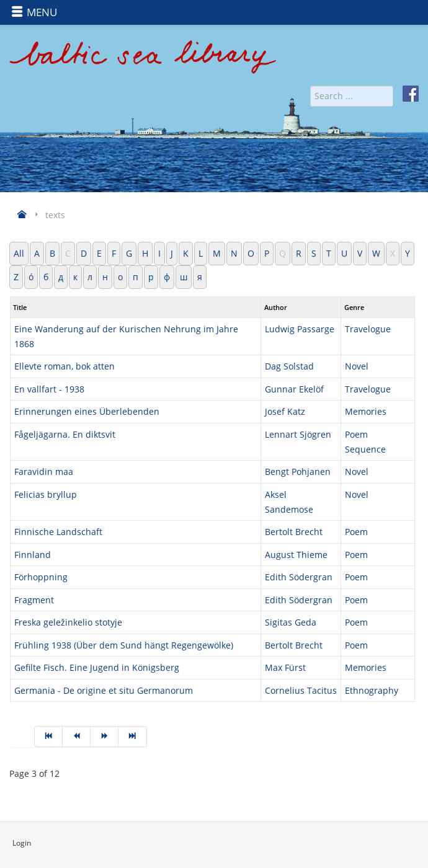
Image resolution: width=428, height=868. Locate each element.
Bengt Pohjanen (298, 472)
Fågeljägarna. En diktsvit (65, 434)
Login (22, 843)
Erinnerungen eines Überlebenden (87, 411)
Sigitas (280, 622)
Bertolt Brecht (294, 532)
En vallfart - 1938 (49, 389)
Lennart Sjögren (298, 434)
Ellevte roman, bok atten (65, 366)
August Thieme (296, 555)
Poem (356, 532)
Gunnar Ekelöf (294, 389)
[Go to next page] (105, 737)
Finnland (33, 555)
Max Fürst (285, 667)
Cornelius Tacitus (301, 690)
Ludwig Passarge (300, 329)
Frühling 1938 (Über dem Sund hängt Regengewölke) (124, 645)
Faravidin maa (44, 472)
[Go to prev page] (77, 737)
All (19, 253)
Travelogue (368, 329)
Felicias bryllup (46, 494)
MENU (34, 12)
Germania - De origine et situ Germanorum (104, 690)
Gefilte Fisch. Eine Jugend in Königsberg (97, 667)
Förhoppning (41, 577)
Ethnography (372, 690)
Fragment (34, 600)
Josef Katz (285, 411)
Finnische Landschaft (58, 532)
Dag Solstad (289, 366)
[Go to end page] (132, 737)
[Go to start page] (48, 737)
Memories (366, 411)
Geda (305, 622)
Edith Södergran (299, 577)
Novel (357, 366)
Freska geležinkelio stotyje (68, 622)
